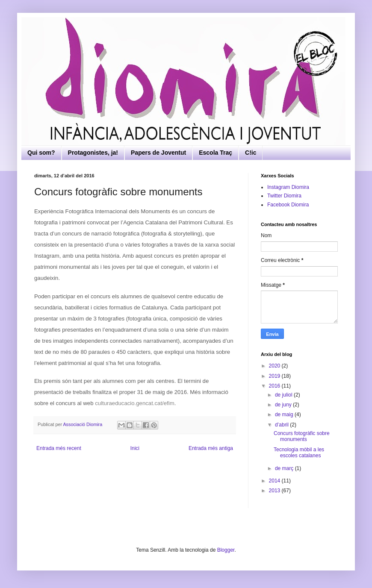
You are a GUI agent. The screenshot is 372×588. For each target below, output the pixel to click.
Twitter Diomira (284, 196)
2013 (275, 491)
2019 (275, 376)
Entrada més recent (59, 448)
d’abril (282, 425)
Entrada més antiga (211, 448)
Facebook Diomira (288, 205)
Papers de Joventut (158, 153)
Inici (135, 448)
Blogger (226, 550)
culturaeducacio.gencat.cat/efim (134, 403)
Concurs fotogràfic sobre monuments (302, 436)
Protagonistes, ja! (93, 153)
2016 (275, 386)
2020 (275, 366)
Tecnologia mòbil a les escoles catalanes (299, 453)
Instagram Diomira (288, 187)
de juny (284, 405)
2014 (275, 481)
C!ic (251, 153)
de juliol (284, 395)
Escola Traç (216, 153)
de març (285, 468)
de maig (285, 415)
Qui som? (41, 153)
